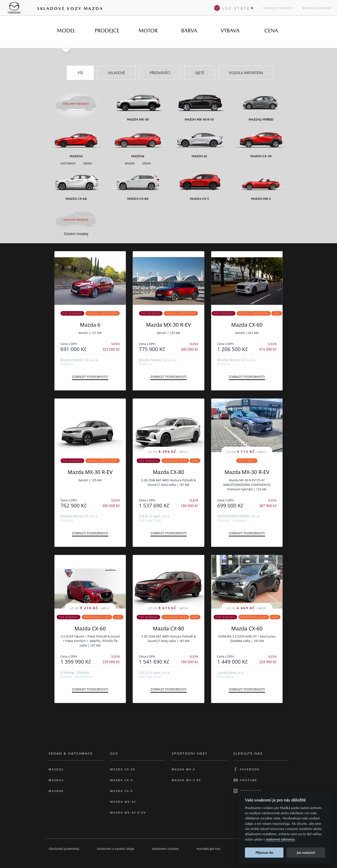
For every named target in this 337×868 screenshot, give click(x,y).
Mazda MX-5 (184, 769)
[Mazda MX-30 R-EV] (199, 105)
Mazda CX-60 (247, 325)
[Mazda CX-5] (199, 184)
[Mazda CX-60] (76, 184)
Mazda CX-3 (122, 780)
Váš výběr (235, 8)
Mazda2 (56, 769)
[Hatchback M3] (68, 163)
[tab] (66, 31)
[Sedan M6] (146, 163)
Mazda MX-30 (123, 802)
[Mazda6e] (199, 141)
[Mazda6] (138, 141)
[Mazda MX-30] (138, 105)
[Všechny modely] (76, 101)
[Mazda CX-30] (261, 141)
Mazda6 (56, 791)
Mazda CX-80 (168, 472)
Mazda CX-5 (122, 791)
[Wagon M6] (130, 163)
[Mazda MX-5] (261, 184)
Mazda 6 (90, 325)
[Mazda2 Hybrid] (261, 105)
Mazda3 (56, 780)
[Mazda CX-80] (138, 184)
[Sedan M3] (87, 163)
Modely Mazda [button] (278, 8)
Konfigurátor (317, 8)
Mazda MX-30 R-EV (168, 325)
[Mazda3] (76, 141)
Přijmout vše (264, 853)
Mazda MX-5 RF (187, 780)
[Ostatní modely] (76, 220)
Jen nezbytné (306, 853)
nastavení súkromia (280, 839)
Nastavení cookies (165, 849)
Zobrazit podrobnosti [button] (90, 377)
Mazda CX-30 (123, 769)
